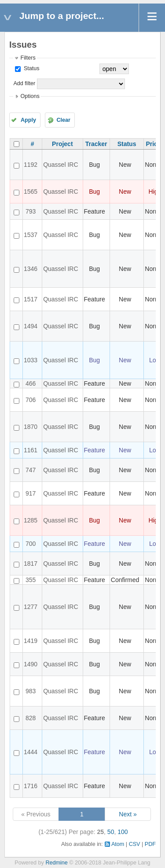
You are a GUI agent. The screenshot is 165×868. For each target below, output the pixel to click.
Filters (28, 58)
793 (31, 211)
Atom (118, 844)
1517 (31, 299)
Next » (128, 814)
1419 (31, 641)
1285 (31, 520)
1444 (31, 752)
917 (31, 493)
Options (30, 96)
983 (31, 691)
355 (31, 580)
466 (31, 383)
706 (31, 400)
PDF (150, 844)
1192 (31, 165)
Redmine (56, 863)
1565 (31, 192)
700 (31, 544)
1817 (31, 564)
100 (123, 832)
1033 (31, 360)
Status (31, 68)
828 (31, 718)
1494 (31, 326)
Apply (28, 120)
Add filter (24, 83)
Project (62, 144)
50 (111, 832)
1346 (31, 269)
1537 (31, 235)
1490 (31, 664)
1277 (31, 607)
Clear (63, 120)
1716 (31, 786)
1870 (31, 427)
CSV (135, 844)
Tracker (96, 144)
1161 (31, 450)
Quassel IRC (60, 165)
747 (31, 470)
